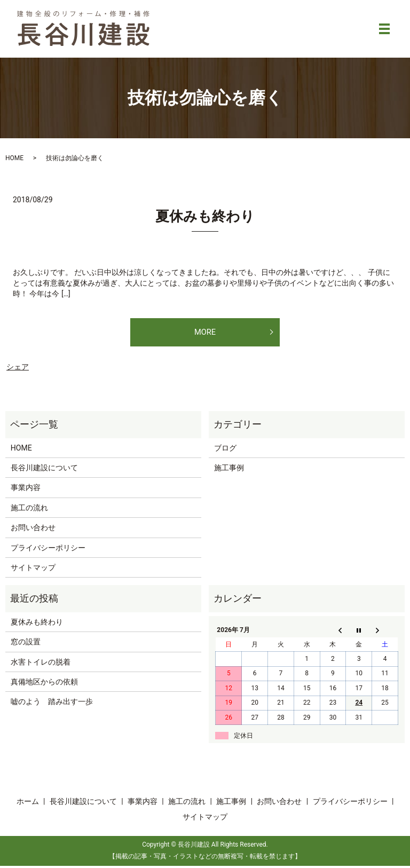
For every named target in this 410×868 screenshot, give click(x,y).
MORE (205, 333)
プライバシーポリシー (48, 550)
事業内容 (26, 490)
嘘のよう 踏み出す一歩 (52, 704)
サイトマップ (33, 570)
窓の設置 (26, 644)
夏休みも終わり (205, 216)
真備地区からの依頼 (44, 684)
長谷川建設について (44, 470)
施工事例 (229, 470)
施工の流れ (29, 510)
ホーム (28, 804)
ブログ (225, 450)
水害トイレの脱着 (41, 664)
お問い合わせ (33, 530)
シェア (18, 369)
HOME (14, 158)
